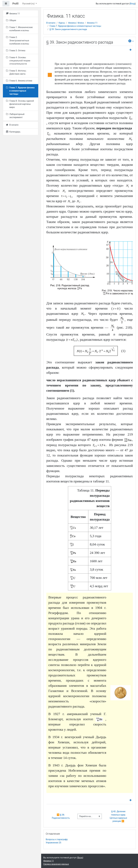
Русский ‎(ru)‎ (29, 4)
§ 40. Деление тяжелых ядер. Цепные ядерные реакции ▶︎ (119, 816)
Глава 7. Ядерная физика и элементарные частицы (75, 26)
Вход (132, 4)
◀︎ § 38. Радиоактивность (61, 816)
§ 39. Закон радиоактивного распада (68, 29)
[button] (131, 41)
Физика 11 (92, 23)
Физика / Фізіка (76, 23)
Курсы (62, 23)
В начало (51, 23)
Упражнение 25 (53, 843)
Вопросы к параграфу (57, 839)
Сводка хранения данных (56, 864)
